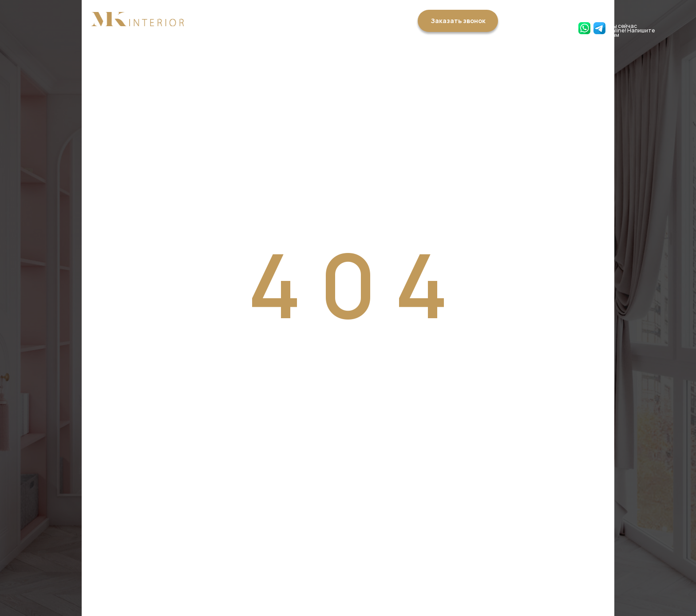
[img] (137, 19)
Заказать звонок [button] (458, 21)
